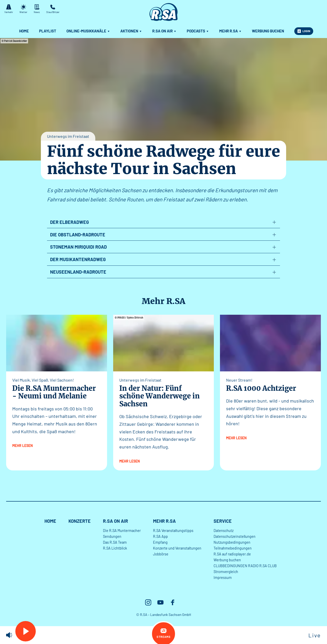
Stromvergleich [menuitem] (226, 572)
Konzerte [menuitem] (80, 521)
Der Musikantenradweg (78, 259)
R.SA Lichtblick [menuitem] (115, 548)
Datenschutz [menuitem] (224, 531)
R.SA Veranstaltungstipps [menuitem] (173, 531)
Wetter (23, 9)
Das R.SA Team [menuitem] (115, 542)
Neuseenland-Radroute (78, 272)
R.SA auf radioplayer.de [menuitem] (232, 554)
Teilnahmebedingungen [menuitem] (233, 548)
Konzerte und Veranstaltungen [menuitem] (177, 548)
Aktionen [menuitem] (131, 31)
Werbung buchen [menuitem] (268, 31)
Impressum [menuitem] (223, 578)
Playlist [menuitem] (48, 31)
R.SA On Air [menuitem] (164, 31)
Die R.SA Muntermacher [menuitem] (122, 531)
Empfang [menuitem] (160, 542)
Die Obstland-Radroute (78, 235)
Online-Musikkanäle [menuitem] (88, 31)
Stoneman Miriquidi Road (78, 247)
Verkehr (9, 9)
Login (304, 31)
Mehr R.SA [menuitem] (230, 31)
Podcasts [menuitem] (198, 31)
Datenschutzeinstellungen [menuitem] (235, 536)
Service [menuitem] (223, 521)
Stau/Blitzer (53, 9)
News (37, 9)
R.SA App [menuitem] (160, 536)
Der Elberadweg (69, 222)
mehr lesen (22, 446)
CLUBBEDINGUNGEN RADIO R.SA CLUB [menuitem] (245, 566)
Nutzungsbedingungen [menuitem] (232, 542)
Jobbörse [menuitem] (161, 554)
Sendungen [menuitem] (112, 536)
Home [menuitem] (24, 31)
